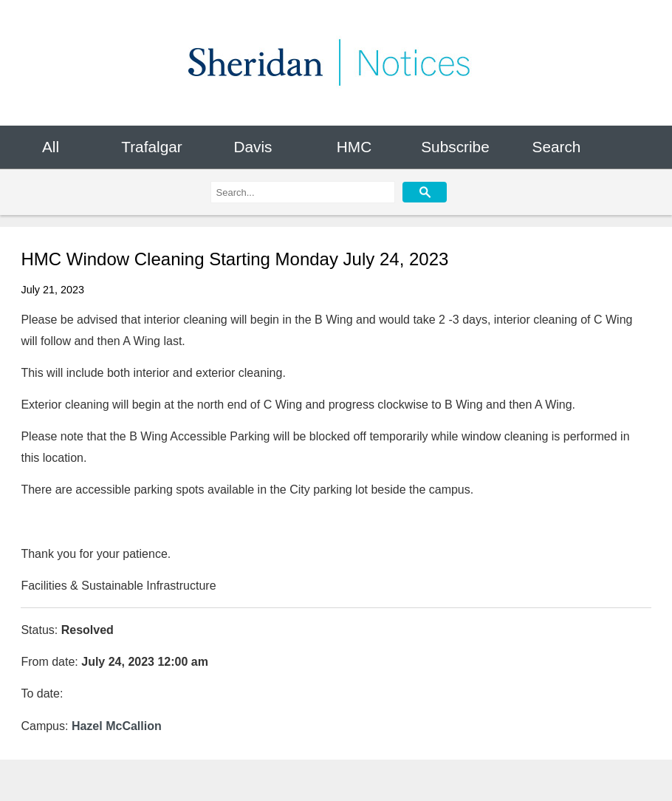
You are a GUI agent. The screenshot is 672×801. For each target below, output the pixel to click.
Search (557, 147)
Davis (253, 147)
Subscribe (455, 147)
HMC (354, 147)
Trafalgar (151, 147)
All (51, 147)
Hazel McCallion (117, 726)
